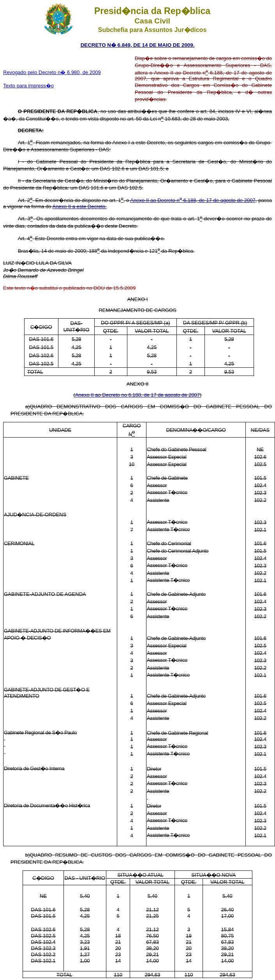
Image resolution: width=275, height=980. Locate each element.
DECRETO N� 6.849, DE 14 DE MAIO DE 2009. (138, 45)
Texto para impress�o (28, 86)
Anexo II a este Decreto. (79, 206)
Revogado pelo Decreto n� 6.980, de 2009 (52, 72)
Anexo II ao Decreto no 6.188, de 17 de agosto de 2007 (137, 395)
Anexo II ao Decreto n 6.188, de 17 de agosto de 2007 (193, 200)
